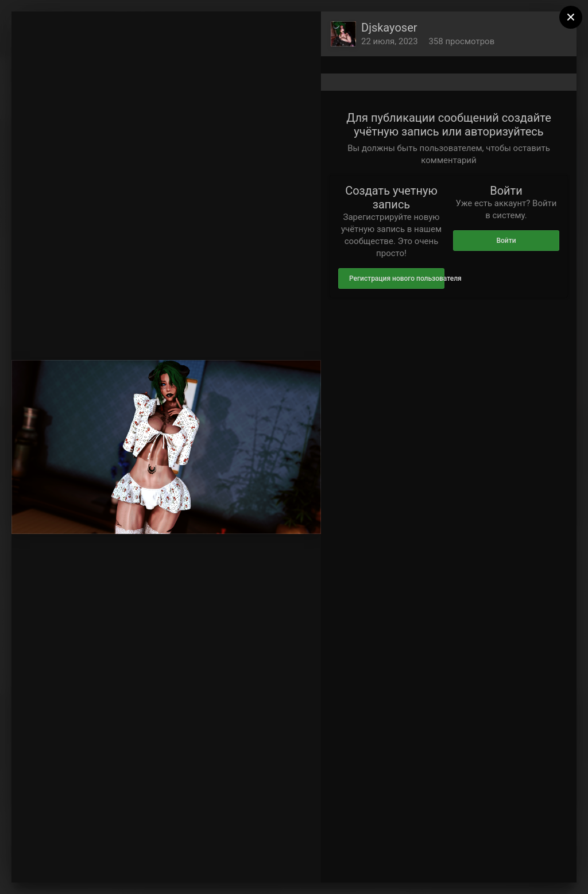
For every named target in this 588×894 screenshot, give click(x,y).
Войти (506, 241)
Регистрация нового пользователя (397, 278)
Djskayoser (389, 28)
